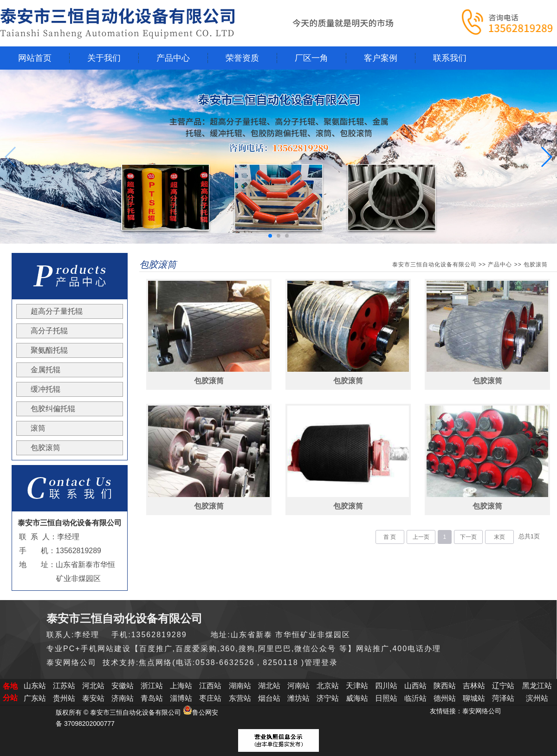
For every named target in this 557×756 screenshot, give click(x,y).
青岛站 (152, 698)
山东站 (35, 686)
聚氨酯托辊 (49, 350)
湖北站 (269, 686)
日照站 (386, 698)
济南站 (123, 698)
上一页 (421, 537)
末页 (499, 537)
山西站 (415, 686)
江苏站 (64, 686)
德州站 (445, 698)
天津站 (357, 686)
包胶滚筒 (45, 448)
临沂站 (415, 698)
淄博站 (181, 698)
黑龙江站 (537, 686)
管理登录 (321, 662)
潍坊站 (298, 698)
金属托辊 (45, 370)
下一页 (468, 537)
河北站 (93, 686)
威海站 (357, 698)
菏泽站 (503, 698)
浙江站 (152, 686)
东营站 (240, 698)
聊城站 (474, 698)
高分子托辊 (49, 331)
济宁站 (328, 698)
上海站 (181, 686)
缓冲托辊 (45, 389)
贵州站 (64, 698)
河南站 (298, 686)
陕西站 (445, 686)
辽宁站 (503, 686)
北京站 (328, 686)
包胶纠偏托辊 (53, 409)
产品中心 (500, 265)
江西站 (210, 686)
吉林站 (474, 686)
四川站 (386, 686)
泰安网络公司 (482, 711)
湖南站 (240, 686)
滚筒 (38, 428)
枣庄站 (210, 698)
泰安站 (93, 698)
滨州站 (537, 698)
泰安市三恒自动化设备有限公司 (434, 265)
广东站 (35, 698)
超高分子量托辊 (57, 311)
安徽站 (123, 686)
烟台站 (269, 698)
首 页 (390, 537)
